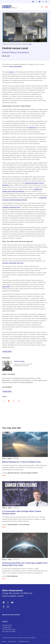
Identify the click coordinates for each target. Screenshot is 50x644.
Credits (4, 641)
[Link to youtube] (40, 2)
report (11, 72)
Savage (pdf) (7, 392)
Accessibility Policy (23, 641)
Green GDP (6, 287)
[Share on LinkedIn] (9, 401)
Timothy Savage (19, 361)
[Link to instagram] (46, 2)
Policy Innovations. (16, 66)
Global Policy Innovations (16, 52)
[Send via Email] (19, 401)
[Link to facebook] (43, 2)
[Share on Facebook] (14, 401)
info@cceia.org (7, 625)
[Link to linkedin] (33, 2)
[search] (42, 7)
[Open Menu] (47, 7)
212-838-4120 (7, 627)
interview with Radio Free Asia (13, 263)
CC (30, 44)
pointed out (32, 128)
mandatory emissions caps (11, 207)
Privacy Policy (12, 641)
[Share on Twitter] (4, 401)
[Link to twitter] (36, 2)
